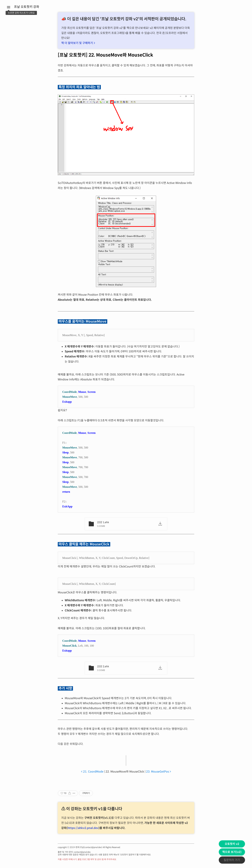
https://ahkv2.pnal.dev (83, 828)
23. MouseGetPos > (159, 772)
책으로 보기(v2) (232, 852)
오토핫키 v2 (232, 844)
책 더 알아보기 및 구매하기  (78, 43)
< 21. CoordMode (92, 772)
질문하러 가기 (232, 860)
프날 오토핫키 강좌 (27, 7)
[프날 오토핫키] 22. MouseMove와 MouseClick (105, 55)
